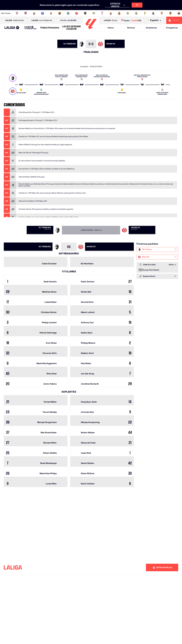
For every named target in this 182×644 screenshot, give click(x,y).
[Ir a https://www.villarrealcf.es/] (179, 13)
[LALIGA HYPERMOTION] (31, 28)
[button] (12, 28)
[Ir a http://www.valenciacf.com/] (170, 13)
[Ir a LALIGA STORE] (131, 20)
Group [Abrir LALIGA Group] (111, 20)
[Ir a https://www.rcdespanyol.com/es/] (111, 13)
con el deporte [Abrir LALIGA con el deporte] (42, 20)
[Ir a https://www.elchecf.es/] (51, 13)
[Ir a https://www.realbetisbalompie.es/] (128, 13)
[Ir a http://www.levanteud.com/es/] (85, 13)
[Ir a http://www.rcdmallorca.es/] (119, 13)
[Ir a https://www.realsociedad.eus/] (153, 13)
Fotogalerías (172, 28)
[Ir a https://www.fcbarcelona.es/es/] (60, 13)
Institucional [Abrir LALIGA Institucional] (14, 20)
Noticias (131, 28)
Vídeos (111, 28)
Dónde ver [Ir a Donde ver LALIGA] (68, 20)
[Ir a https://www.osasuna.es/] (34, 13)
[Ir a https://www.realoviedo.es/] (145, 13)
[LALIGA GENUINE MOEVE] (72, 28)
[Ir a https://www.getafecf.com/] (68, 13)
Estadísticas (151, 28)
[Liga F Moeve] (50, 28)
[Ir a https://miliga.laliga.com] (174, 20)
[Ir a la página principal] (91, 30)
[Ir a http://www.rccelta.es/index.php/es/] (102, 13)
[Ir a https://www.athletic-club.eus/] (17, 13)
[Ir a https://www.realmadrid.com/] (136, 13)
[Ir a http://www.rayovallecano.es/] (94, 13)
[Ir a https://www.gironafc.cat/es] (77, 13)
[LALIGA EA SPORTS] (12, 28)
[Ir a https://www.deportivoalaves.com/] (43, 13)
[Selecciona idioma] (155, 20)
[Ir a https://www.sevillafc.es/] (162, 13)
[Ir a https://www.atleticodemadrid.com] (26, 13)
